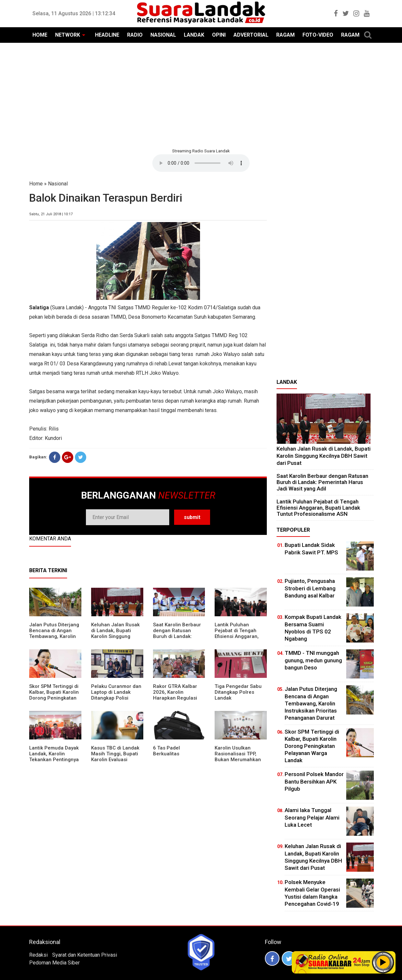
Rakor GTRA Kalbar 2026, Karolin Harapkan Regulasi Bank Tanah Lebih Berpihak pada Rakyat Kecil (178, 701)
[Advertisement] (201, 95)
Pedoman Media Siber (54, 963)
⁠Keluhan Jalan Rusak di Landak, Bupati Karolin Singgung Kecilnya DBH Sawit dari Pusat (115, 636)
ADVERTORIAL (251, 35)
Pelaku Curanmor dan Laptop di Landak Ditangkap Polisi (116, 692)
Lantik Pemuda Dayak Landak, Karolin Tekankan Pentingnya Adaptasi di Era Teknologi (54, 760)
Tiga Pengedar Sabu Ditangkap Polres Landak (238, 692)
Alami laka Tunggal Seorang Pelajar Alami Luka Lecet (312, 817)
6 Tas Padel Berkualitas (166, 751)
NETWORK (68, 35)
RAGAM (285, 35)
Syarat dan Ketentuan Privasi (85, 955)
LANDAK (194, 35)
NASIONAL (163, 35)
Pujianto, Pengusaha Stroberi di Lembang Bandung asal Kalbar (310, 588)
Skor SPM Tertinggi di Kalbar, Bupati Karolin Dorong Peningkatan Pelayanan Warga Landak (54, 698)
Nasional (58, 184)
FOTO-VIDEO (318, 35)
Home (36, 184)
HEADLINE (107, 35)
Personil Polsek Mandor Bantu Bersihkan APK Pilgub (314, 781)
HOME (40, 35)
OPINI (219, 35)
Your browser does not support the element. (201, 163)
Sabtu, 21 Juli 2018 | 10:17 (51, 214)
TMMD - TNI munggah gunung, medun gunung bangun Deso (313, 660)
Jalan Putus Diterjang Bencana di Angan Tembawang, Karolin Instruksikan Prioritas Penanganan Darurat (54, 636)
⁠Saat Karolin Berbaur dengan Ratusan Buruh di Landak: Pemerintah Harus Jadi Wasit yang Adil (177, 636)
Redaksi (38, 955)
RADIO (135, 35)
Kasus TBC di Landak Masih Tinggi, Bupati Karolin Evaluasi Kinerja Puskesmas (115, 757)
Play (383, 962)
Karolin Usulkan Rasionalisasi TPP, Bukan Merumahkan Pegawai (238, 757)
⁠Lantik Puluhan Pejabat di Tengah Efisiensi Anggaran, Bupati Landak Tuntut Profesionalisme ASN (239, 636)
